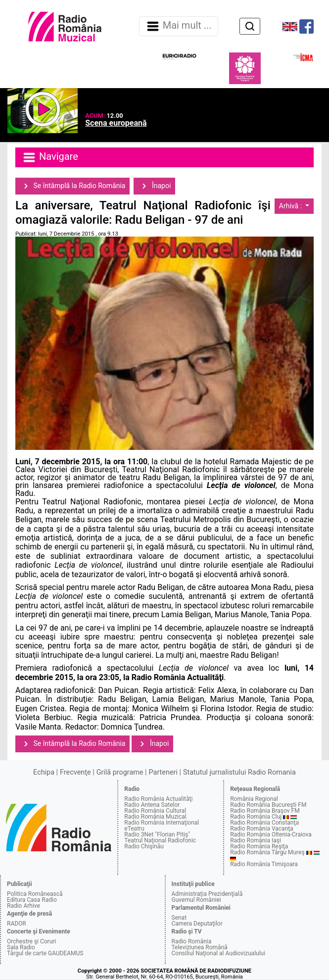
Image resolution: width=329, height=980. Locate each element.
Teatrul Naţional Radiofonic (160, 840)
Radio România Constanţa (264, 823)
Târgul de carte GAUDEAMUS (45, 953)
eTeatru (134, 829)
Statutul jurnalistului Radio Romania (239, 772)
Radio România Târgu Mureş (267, 852)
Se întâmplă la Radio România (72, 186)
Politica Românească (35, 894)
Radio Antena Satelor (152, 805)
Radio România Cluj (256, 817)
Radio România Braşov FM (265, 811)
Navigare (50, 157)
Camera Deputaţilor (197, 924)
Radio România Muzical (155, 817)
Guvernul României (196, 900)
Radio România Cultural (155, 811)
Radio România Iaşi (256, 840)
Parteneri (163, 772)
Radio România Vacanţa (262, 829)
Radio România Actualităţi (158, 799)
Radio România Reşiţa (259, 846)
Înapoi (154, 186)
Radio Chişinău (144, 846)
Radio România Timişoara (264, 864)
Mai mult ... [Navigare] (179, 26)
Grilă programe (120, 772)
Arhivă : (291, 206)
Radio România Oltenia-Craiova (271, 834)
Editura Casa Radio (32, 900)
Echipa (44, 772)
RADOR (17, 924)
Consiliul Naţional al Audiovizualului (219, 953)
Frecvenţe (75, 772)
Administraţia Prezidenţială (207, 894)
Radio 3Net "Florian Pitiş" (157, 834)
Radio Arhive (23, 906)
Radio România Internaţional (162, 823)
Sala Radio (21, 947)
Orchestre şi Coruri (31, 941)
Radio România (192, 941)
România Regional (254, 799)
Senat (179, 918)
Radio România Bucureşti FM (268, 805)
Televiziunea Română (200, 947)
